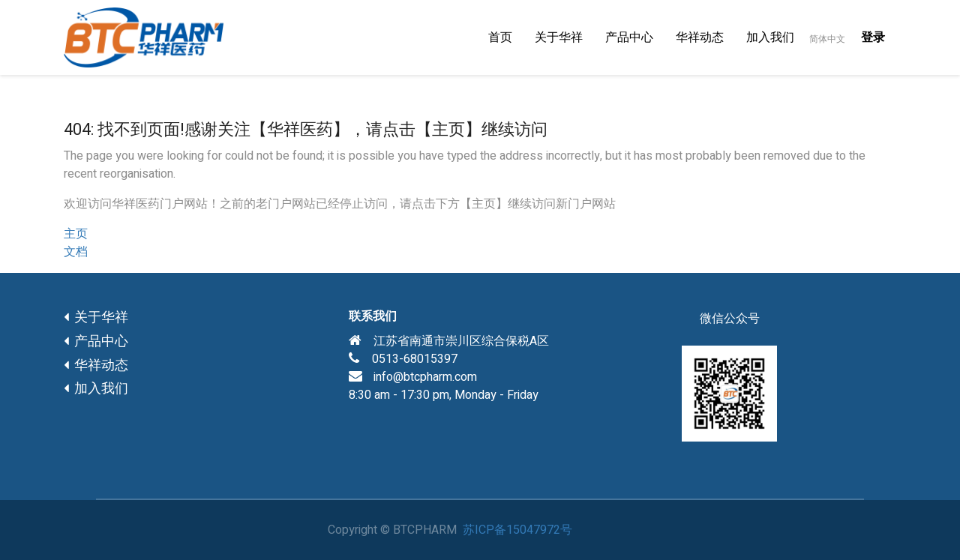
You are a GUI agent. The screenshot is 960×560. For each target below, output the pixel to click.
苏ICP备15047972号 (517, 530)
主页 (76, 234)
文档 (76, 252)
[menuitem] (500, 37)
